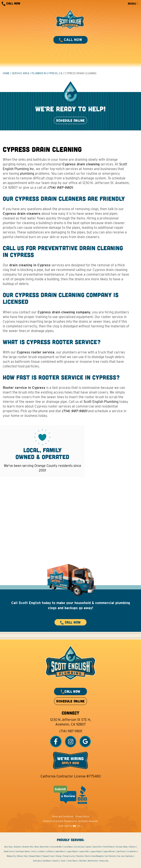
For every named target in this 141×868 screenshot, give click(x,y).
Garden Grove (9, 851)
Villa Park (83, 861)
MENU (133, 3)
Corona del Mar (56, 847)
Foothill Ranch (109, 847)
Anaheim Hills (28, 847)
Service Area (21, 73)
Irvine (34, 851)
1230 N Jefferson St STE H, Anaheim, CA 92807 (71, 722)
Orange (59, 856)
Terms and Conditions (63, 816)
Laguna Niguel (96, 851)
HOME (6, 73)
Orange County (69, 856)
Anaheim (17, 847)
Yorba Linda (104, 861)
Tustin (63, 861)
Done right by (71, 826)
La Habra (41, 851)
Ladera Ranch (60, 851)
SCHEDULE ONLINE (70, 120)
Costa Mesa (68, 847)
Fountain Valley (122, 847)
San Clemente (110, 856)
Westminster (93, 861)
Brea (36, 847)
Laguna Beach (72, 851)
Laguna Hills (84, 851)
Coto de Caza (79, 847)
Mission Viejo (22, 856)
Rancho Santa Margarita (94, 856)
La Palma (49, 851)
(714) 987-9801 (71, 731)
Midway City (11, 856)
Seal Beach (47, 861)
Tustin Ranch (72, 861)
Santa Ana (37, 861)
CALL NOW (11, 4)
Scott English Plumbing (101, 402)
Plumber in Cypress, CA (47, 73)
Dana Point (97, 847)
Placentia (80, 856)
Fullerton (133, 847)
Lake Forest (121, 851)
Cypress (88, 847)
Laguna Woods (109, 851)
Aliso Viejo (8, 847)
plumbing (27, 174)
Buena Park (44, 847)
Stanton (56, 861)
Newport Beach (35, 856)
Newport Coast (48, 856)
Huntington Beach (23, 851)
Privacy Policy (82, 816)
